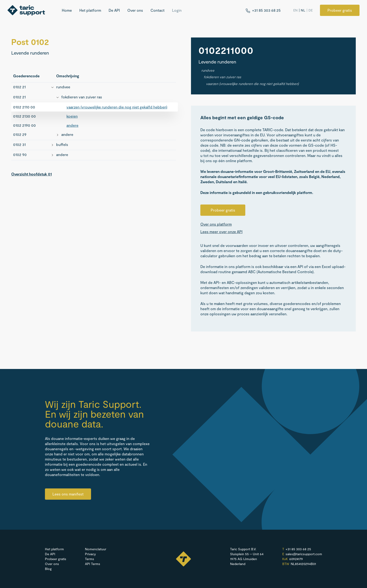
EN (295, 10)
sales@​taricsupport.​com (304, 554)
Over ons (135, 10)
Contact (158, 10)
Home (67, 10)
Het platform (90, 10)
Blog (48, 569)
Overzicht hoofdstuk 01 (31, 174)
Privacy (90, 554)
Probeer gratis (340, 10)
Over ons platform (216, 224)
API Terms (93, 564)
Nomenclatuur (96, 549)
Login (177, 10)
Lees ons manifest (68, 494)
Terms (90, 559)
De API (114, 10)
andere (72, 125)
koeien (72, 116)
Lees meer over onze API (221, 232)
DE (311, 10)
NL (303, 10)
